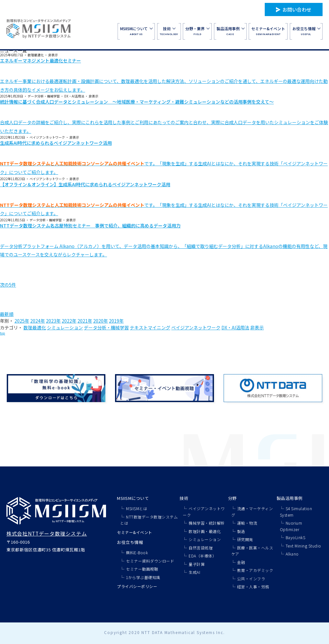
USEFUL (306, 31)
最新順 (7, 314)
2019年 (116, 321)
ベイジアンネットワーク (196, 327)
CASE (230, 31)
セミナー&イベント (135, 532)
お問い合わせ (297, 9)
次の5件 (8, 285)
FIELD (197, 31)
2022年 (69, 321)
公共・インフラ (251, 579)
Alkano (292, 554)
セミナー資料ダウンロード (150, 561)
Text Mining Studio (303, 546)
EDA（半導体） (202, 556)
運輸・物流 (247, 523)
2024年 (38, 321)
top (3, 333)
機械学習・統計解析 (207, 523)
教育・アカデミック (255, 570)
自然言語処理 (201, 548)
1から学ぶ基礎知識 (143, 577)
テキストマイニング (150, 327)
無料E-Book (137, 552)
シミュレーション (65, 327)
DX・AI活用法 (235, 327)
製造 (241, 531)
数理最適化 (35, 327)
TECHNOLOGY (169, 31)
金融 (241, 562)
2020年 (101, 321)
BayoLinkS (296, 537)
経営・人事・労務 (253, 587)
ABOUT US (136, 31)
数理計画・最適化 (205, 531)
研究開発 (245, 539)
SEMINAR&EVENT (268, 31)
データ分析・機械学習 (106, 327)
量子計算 (197, 564)
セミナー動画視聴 (142, 569)
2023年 (53, 321)
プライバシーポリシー (137, 586)
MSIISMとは (137, 508)
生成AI (194, 572)
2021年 (85, 321)
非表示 (257, 327)
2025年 (22, 321)
